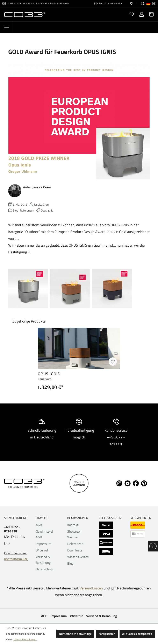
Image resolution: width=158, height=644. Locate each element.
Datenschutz (45, 569)
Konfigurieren (107, 634)
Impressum (44, 544)
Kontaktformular (16, 559)
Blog (70, 563)
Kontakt (73, 525)
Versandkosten (91, 588)
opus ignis (49, 374)
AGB (39, 525)
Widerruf (42, 550)
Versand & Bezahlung (102, 616)
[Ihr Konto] (142, 14)
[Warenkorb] (150, 14)
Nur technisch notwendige (75, 634)
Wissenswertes (78, 557)
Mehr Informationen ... (26, 639)
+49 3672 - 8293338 (12, 529)
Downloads (75, 550)
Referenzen (75, 544)
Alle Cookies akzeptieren (137, 634)
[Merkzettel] (132, 14)
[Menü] (7, 27)
